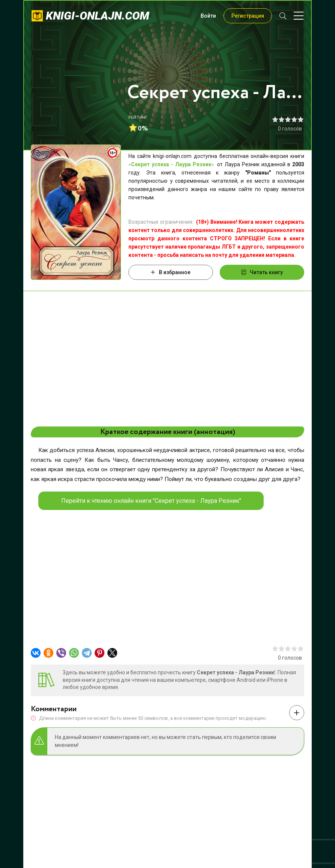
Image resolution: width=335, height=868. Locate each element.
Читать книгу (262, 272)
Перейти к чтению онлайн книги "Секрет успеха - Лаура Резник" (151, 501)
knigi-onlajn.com (98, 16)
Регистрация (248, 16)
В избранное (171, 272)
